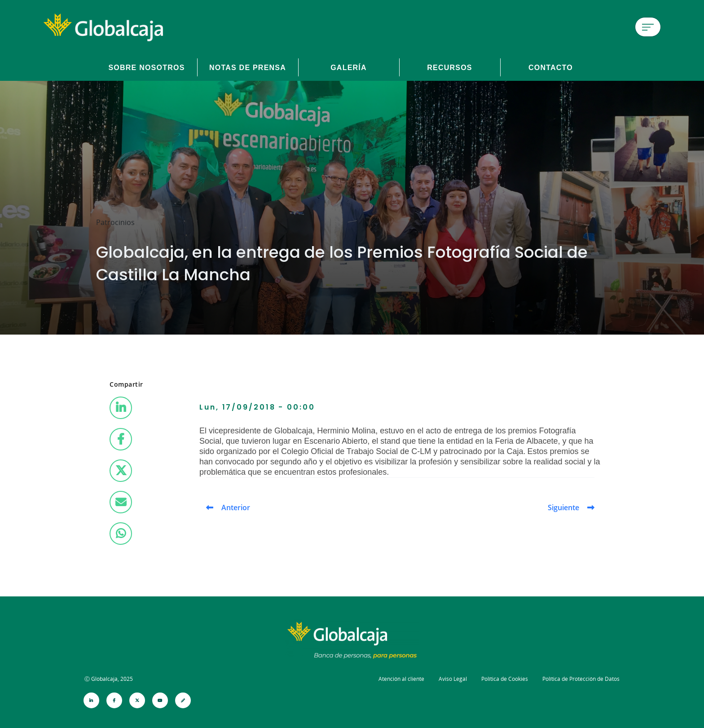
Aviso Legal (453, 679)
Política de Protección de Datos (581, 679)
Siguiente (563, 507)
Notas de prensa (248, 67)
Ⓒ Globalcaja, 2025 (109, 679)
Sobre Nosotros (146, 67)
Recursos (450, 67)
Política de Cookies (505, 679)
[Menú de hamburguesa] (648, 27)
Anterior (236, 507)
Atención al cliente (401, 679)
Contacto (551, 67)
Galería (349, 67)
